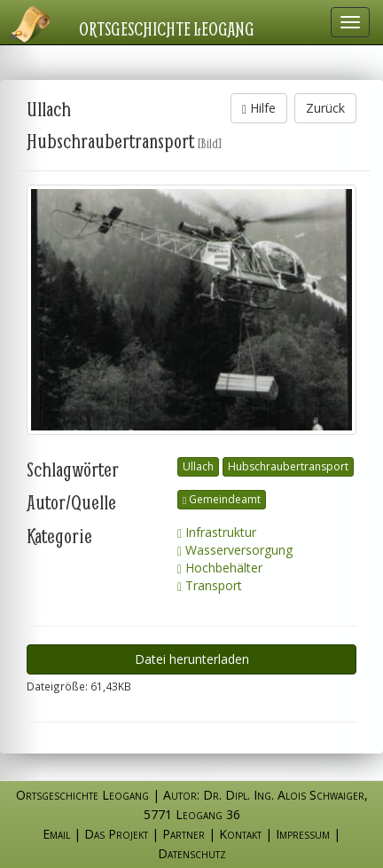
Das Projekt (116, 834)
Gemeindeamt (222, 499)
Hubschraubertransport (288, 466)
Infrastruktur (217, 532)
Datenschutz (192, 853)
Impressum (303, 834)
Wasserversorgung (235, 550)
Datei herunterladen (192, 659)
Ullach (198, 466)
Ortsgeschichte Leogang (167, 28)
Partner (184, 834)
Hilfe (259, 108)
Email (56, 834)
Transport (210, 585)
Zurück (325, 108)
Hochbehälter (220, 568)
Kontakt (240, 834)
